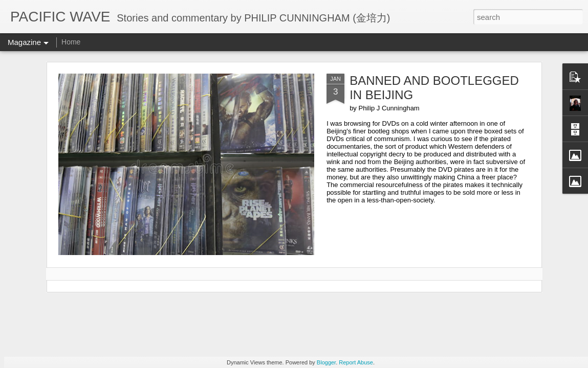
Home (71, 42)
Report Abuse (356, 362)
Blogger (326, 362)
